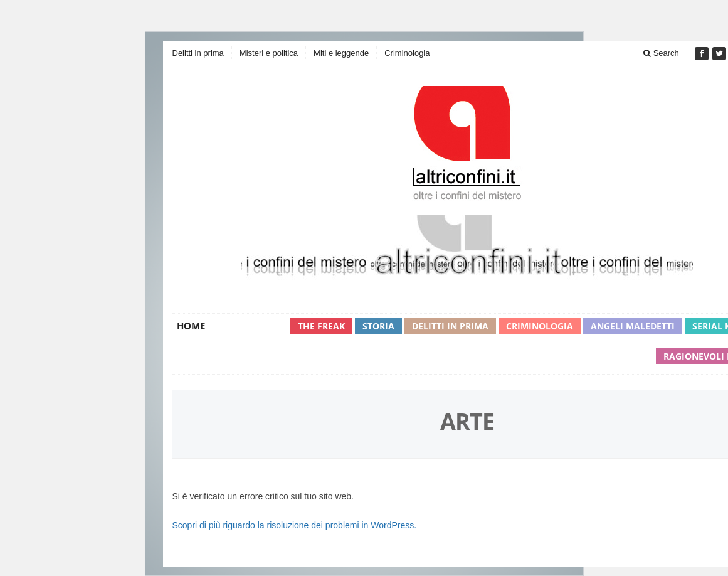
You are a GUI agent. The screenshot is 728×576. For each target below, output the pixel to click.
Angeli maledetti (633, 326)
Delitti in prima (198, 53)
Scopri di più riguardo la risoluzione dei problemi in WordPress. (295, 525)
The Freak (321, 326)
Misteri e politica (269, 53)
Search (661, 53)
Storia (378, 326)
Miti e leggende (341, 53)
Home (191, 326)
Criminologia (407, 53)
